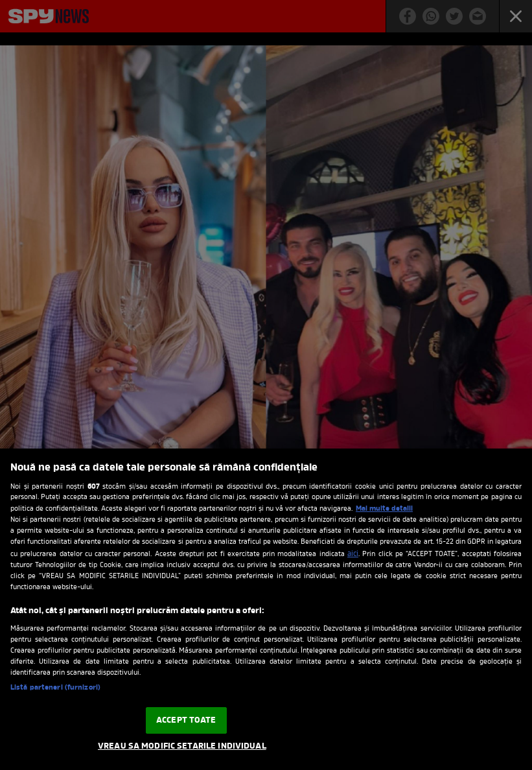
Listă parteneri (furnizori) (55, 688)
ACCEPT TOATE (186, 720)
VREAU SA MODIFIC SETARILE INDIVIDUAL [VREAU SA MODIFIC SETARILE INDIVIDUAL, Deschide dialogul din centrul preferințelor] (182, 746)
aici (353, 554)
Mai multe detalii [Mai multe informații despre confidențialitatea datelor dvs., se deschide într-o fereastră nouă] (384, 509)
